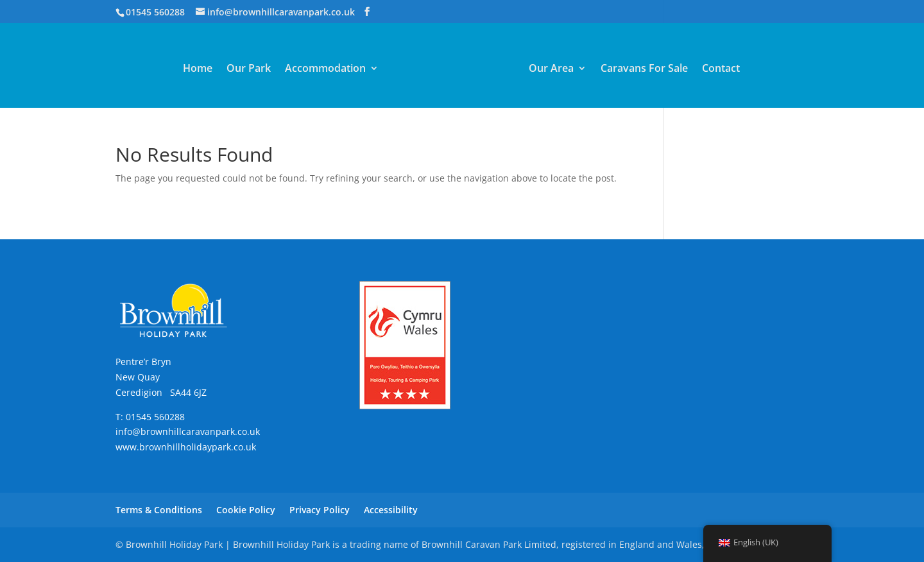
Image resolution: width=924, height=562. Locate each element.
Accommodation (325, 69)
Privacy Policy (320, 510)
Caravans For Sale (644, 69)
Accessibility (391, 510)
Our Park (249, 69)
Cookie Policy (246, 510)
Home (198, 69)
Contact (721, 69)
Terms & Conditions (159, 510)
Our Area (551, 69)
